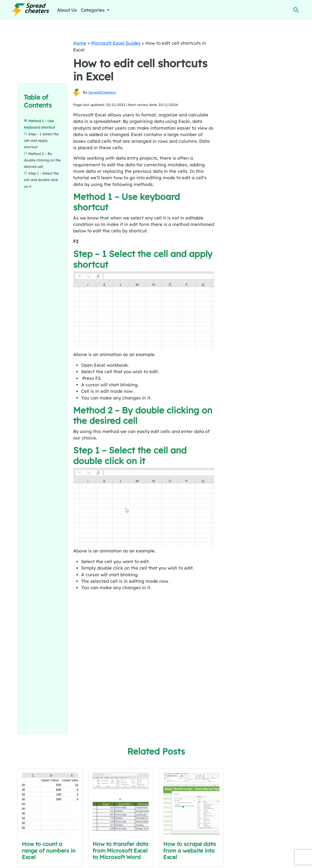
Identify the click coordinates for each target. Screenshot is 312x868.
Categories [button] (93, 10)
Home (80, 43)
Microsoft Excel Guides (116, 43)
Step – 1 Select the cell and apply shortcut (41, 140)
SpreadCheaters (102, 92)
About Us (67, 10)
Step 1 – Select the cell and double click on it (41, 180)
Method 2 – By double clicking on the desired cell (42, 160)
